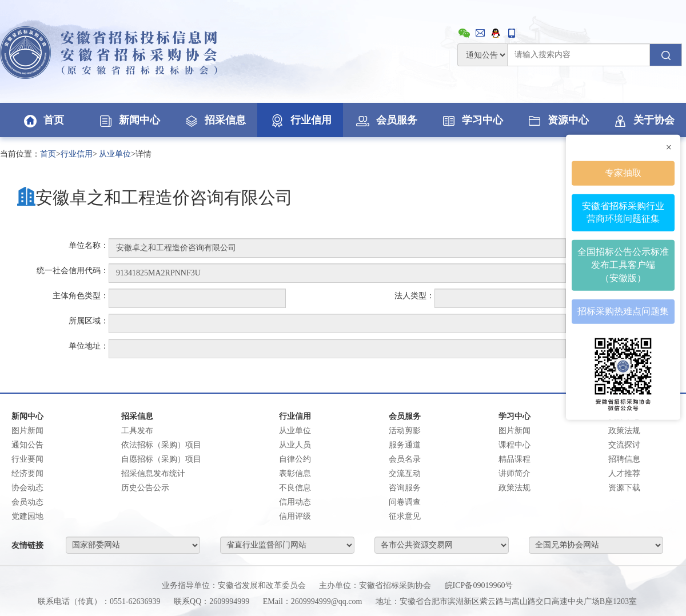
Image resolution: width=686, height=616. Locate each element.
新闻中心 (129, 120)
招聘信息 (624, 459)
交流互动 (405, 473)
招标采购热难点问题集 (623, 311)
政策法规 (514, 488)
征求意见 (405, 516)
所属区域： (89, 321)
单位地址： (89, 346)
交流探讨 (624, 445)
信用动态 (295, 502)
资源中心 (557, 120)
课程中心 (514, 445)
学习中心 (472, 120)
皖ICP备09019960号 (479, 585)
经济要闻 (27, 473)
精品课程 (514, 459)
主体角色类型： (81, 296)
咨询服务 (405, 488)
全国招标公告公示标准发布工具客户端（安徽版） (623, 265)
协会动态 (27, 488)
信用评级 (295, 516)
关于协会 (643, 120)
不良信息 (295, 488)
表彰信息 (295, 473)
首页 (43, 120)
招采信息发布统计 (153, 473)
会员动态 (27, 502)
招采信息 (214, 120)
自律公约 (295, 459)
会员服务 (386, 120)
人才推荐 (624, 473)
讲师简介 (514, 473)
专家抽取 (623, 172)
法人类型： (414, 296)
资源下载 (624, 488)
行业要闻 (27, 459)
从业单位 (115, 154)
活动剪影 (405, 431)
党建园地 (27, 516)
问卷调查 (405, 502)
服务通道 (405, 445)
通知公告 (27, 445)
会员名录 (405, 459)
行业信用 (300, 120)
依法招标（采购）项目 (161, 445)
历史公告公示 (145, 488)
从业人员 (295, 445)
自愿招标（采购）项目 (161, 459)
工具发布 (137, 431)
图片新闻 (27, 431)
